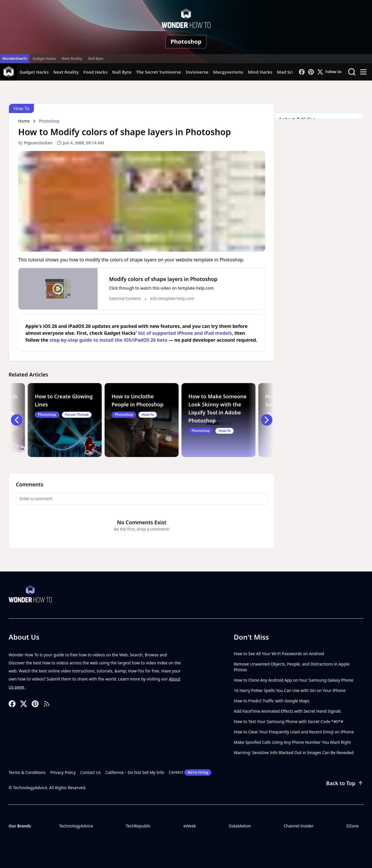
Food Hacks (96, 72)
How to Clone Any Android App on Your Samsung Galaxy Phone (294, 680)
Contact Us (91, 772)
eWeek (190, 826)
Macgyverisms (228, 72)
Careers (190, 773)
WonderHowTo (15, 59)
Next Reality (72, 59)
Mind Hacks (260, 72)
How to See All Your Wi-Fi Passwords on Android (279, 654)
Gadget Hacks (44, 59)
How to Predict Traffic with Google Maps (272, 701)
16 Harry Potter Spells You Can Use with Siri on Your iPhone (290, 690)
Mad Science (290, 72)
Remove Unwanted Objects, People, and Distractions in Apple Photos (292, 667)
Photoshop (186, 42)
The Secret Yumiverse (159, 72)
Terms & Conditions (27, 772)
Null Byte (95, 59)
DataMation (240, 826)
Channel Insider (299, 826)
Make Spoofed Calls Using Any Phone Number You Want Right (292, 742)
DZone (353, 826)
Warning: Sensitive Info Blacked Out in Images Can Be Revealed (294, 753)
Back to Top (345, 783)
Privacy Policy (63, 772)
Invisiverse (197, 72)
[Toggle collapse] (11, 839)
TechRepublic (138, 826)
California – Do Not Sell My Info (135, 772)
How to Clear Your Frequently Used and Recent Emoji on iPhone (294, 732)
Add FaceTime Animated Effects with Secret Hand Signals (287, 711)
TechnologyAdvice (76, 826)
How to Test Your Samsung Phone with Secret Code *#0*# (289, 721)
